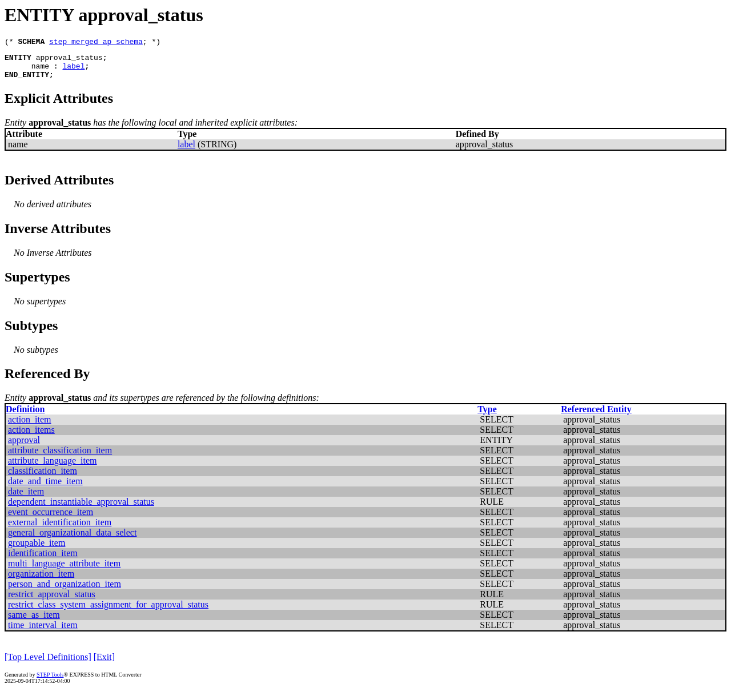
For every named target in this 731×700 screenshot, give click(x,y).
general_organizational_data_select (72, 539)
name (40, 71)
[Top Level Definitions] (48, 664)
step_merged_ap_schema (96, 43)
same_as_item (34, 621)
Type (487, 416)
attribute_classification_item (60, 457)
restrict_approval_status (52, 601)
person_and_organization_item (65, 591)
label (73, 71)
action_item (30, 426)
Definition (25, 416)
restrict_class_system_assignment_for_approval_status (108, 611)
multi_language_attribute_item (64, 570)
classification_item (43, 478)
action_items (31, 437)
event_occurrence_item (51, 519)
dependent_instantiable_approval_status (81, 508)
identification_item (43, 560)
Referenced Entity (596, 416)
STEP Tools (50, 681)
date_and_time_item (45, 488)
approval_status (69, 61)
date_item (26, 498)
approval (24, 447)
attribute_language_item (53, 467)
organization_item (41, 580)
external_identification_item (60, 529)
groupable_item (37, 550)
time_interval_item (43, 632)
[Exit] (104, 664)
